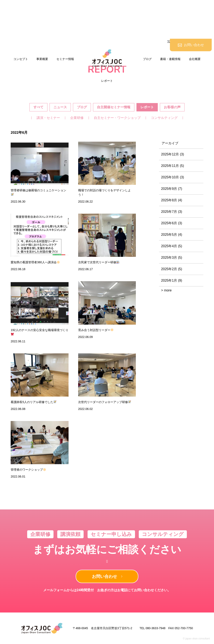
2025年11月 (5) (173, 166)
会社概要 (195, 20)
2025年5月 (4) (172, 235)
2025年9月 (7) (172, 189)
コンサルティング (164, 118)
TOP (170, 42)
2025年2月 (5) (172, 269)
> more (166, 290)
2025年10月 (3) (173, 177)
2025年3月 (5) (172, 258)
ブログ (147, 20)
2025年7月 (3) (172, 212)
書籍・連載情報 (170, 20)
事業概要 (42, 20)
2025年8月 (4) (172, 200)
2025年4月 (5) (172, 246)
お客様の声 (172, 107)
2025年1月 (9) (172, 280)
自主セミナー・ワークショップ (117, 118)
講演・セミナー (48, 118)
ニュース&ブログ (186, 42)
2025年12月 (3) (173, 154)
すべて (38, 107)
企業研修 (77, 118)
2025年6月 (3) (172, 223)
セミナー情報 (65, 20)
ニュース (60, 107)
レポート (147, 107)
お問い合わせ (104, 576)
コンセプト (21, 20)
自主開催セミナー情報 (114, 107)
